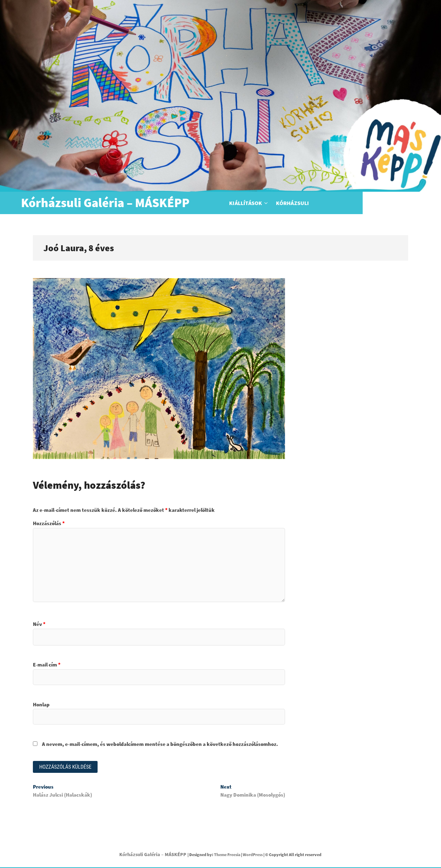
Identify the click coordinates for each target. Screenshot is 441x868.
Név (39, 624)
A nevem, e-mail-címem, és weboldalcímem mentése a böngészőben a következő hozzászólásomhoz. (160, 744)
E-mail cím (47, 665)
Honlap (41, 704)
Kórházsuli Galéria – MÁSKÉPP (105, 203)
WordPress (253, 855)
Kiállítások (285, 203)
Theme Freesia (227, 855)
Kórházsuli (332, 203)
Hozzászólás (49, 523)
